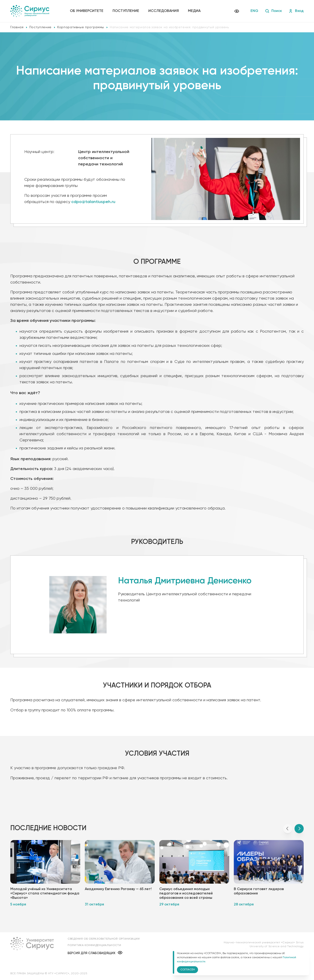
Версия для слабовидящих (95, 953)
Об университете (87, 11)
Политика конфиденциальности (94, 945)
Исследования (164, 11)
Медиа (194, 11)
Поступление (126, 11)
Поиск (274, 11)
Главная (17, 27)
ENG (254, 11)
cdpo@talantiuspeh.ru (93, 202)
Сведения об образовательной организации (104, 939)
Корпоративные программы (81, 27)
